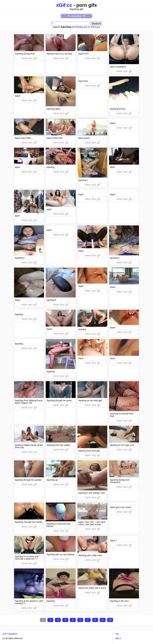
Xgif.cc (118, 638)
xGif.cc (64, 5)
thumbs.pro (81, 27)
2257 (5, 634)
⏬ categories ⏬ (77, 16)
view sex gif (29, 58)
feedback (13, 634)
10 (110, 620)
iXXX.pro (95, 27)
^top (117, 634)
